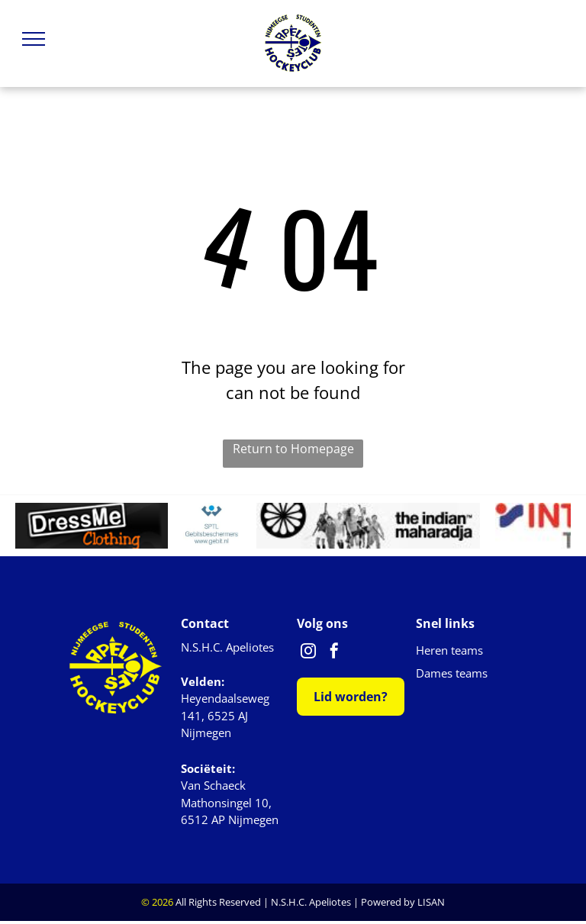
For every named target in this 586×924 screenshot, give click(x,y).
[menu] (34, 39)
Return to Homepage (293, 449)
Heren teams (449, 650)
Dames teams (452, 673)
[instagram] (308, 653)
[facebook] (334, 653)
